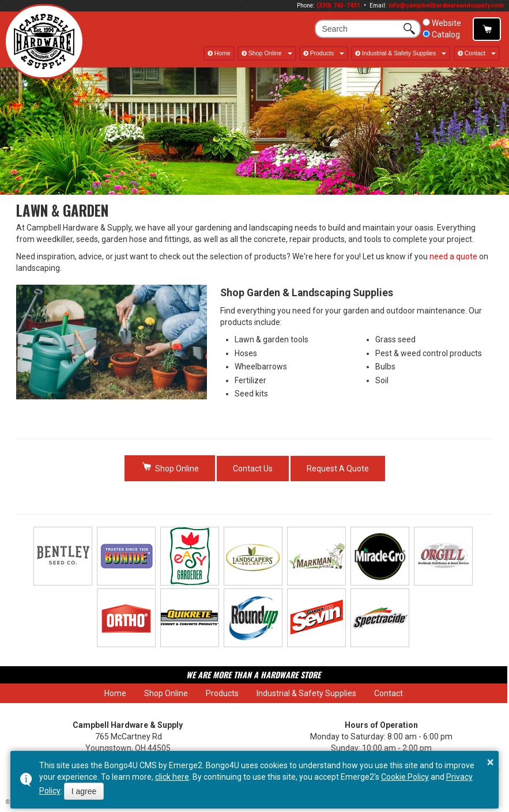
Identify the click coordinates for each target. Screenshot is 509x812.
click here (172, 777)
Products (322, 53)
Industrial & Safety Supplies (399, 53)
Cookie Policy (405, 777)
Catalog (441, 35)
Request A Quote (338, 469)
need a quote (453, 256)
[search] (361, 29)
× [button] (491, 762)
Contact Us (253, 469)
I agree (84, 791)
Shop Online (487, 29)
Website (442, 23)
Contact (475, 53)
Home (223, 53)
